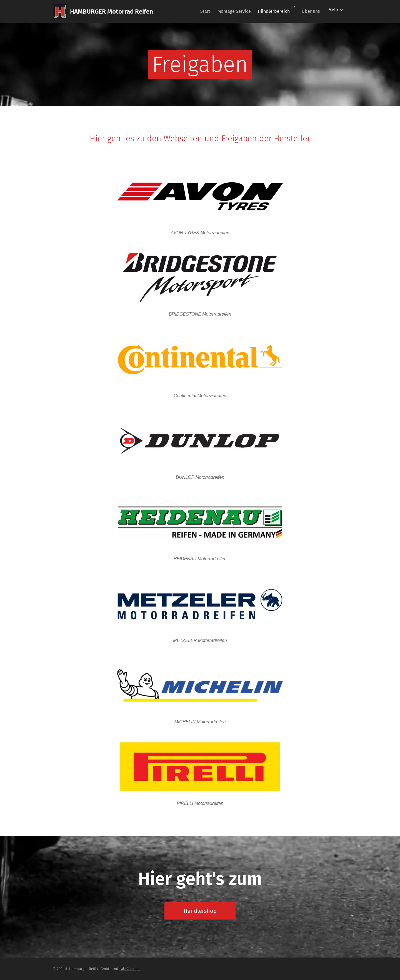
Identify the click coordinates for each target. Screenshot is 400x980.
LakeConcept (130, 969)
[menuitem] (196, 11)
